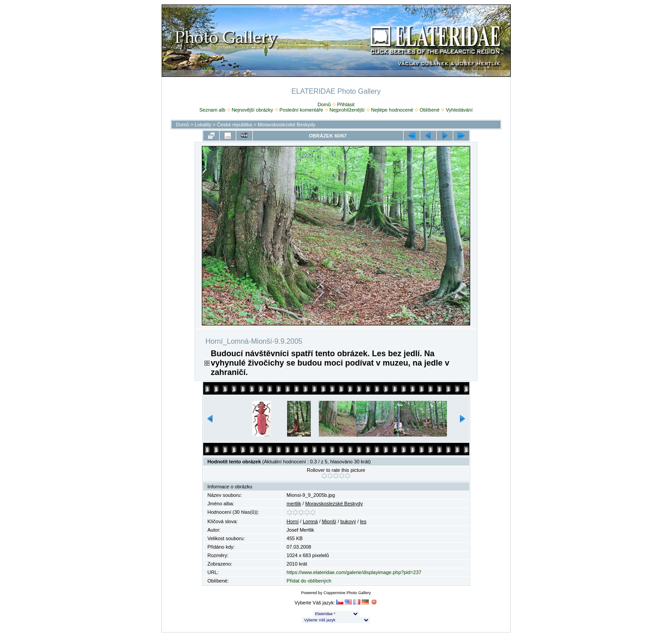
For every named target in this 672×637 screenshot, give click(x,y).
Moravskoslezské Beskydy (286, 125)
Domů (324, 104)
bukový (348, 521)
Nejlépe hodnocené (392, 110)
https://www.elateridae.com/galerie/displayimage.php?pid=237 (354, 572)
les (363, 521)
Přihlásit (346, 104)
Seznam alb (212, 110)
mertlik (294, 504)
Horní (293, 521)
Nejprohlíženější (347, 110)
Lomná (310, 521)
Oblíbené (430, 110)
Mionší (329, 521)
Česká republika (235, 125)
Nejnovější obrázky (253, 110)
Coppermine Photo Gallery (347, 593)
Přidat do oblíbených (309, 581)
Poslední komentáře (301, 110)
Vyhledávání (459, 110)
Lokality (203, 125)
